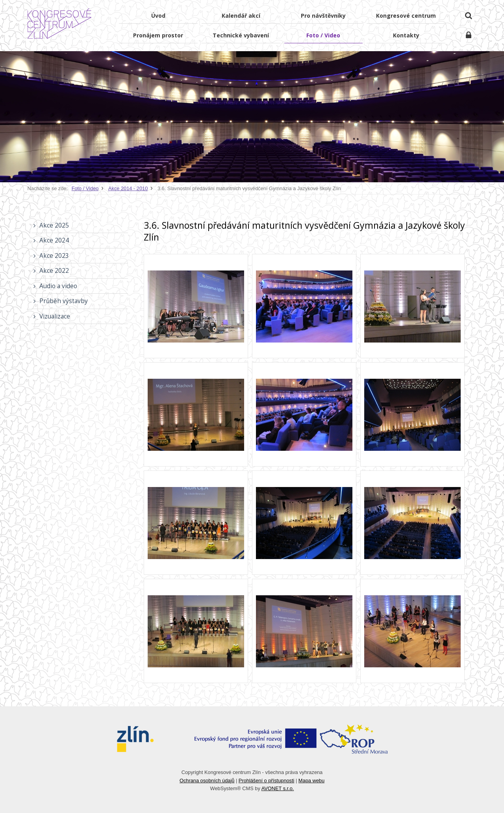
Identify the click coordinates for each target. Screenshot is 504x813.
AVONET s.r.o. (278, 788)
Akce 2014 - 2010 (128, 188)
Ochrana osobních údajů (207, 781)
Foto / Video (85, 188)
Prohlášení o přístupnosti (267, 781)
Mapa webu (311, 781)
